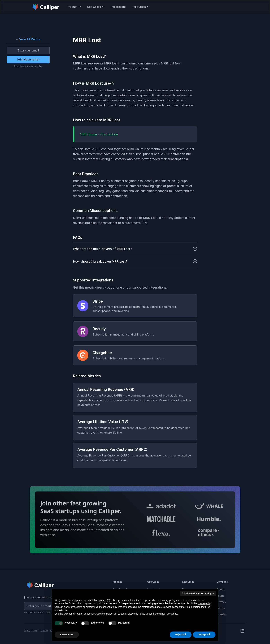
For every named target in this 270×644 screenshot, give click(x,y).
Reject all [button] (180, 634)
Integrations (118, 7)
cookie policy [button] (205, 603)
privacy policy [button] (168, 600)
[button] (74, 7)
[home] (46, 7)
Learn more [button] (67, 634)
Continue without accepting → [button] (198, 593)
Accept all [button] (204, 634)
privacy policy (36, 66)
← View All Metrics (28, 39)
